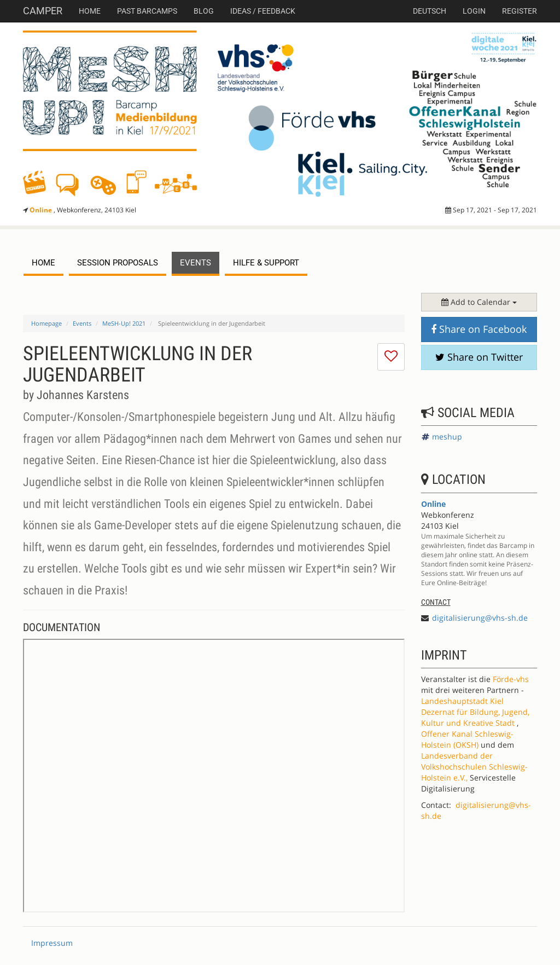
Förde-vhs (511, 679)
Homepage (46, 323)
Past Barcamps (147, 11)
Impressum (52, 943)
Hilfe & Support (266, 263)
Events (82, 323)
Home (90, 11)
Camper (43, 11)
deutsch (430, 11)
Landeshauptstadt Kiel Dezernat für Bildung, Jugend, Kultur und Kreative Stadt (475, 712)
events (196, 263)
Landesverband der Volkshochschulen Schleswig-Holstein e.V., (474, 767)
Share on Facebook (479, 329)
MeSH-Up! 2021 (124, 323)
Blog (204, 11)
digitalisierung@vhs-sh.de (480, 618)
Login (474, 11)
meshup (447, 437)
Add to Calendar (479, 302)
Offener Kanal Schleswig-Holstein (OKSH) (467, 739)
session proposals (118, 263)
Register (520, 11)
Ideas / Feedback (263, 11)
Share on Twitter (479, 357)
